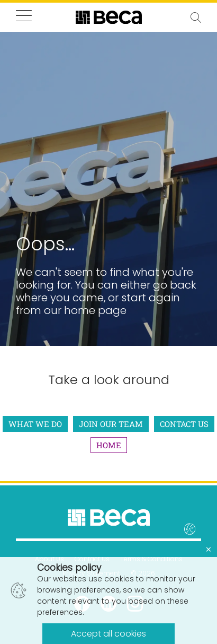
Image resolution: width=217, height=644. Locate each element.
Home (109, 445)
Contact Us (184, 424)
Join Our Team (111, 424)
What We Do (35, 424)
